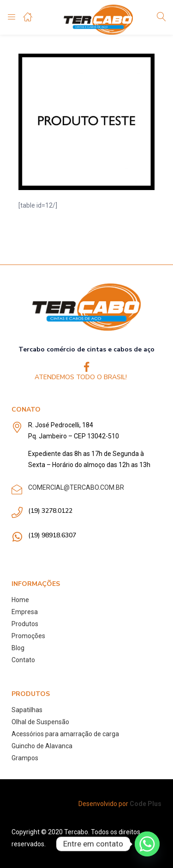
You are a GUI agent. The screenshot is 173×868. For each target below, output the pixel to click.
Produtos (25, 624)
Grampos (25, 758)
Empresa (25, 612)
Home (20, 600)
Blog (18, 648)
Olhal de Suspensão (40, 722)
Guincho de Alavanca (42, 746)
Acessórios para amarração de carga (65, 734)
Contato (23, 660)
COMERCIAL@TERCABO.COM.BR (76, 487)
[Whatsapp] (147, 844)
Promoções (28, 636)
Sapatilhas (27, 710)
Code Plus (146, 804)
